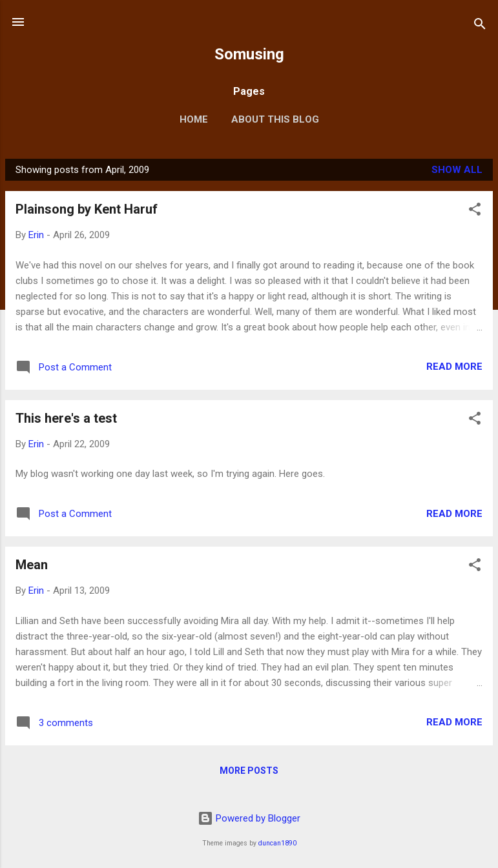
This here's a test (66, 418)
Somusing (249, 54)
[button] (475, 211)
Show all (457, 170)
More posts (249, 771)
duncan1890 (277, 843)
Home (194, 119)
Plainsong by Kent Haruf (87, 209)
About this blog (275, 119)
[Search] (480, 26)
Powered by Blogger (249, 818)
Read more (454, 367)
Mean (32, 565)
